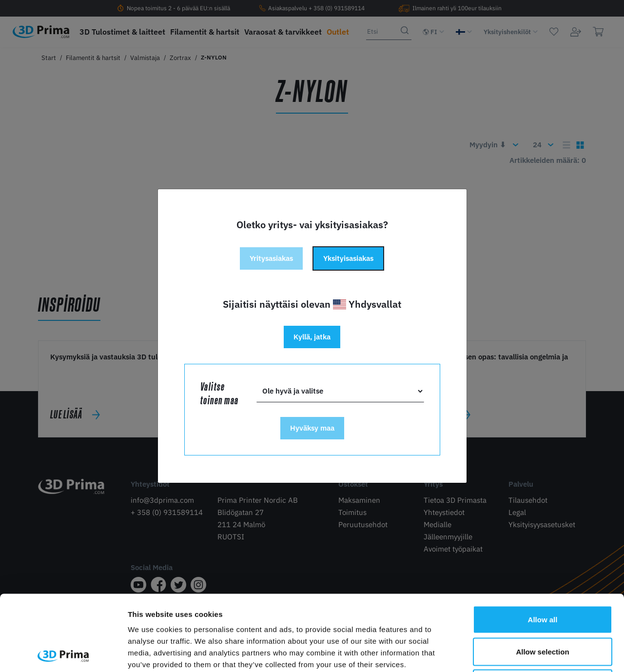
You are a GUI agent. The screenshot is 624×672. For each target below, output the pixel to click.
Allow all (543, 544)
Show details (512, 653)
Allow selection (542, 576)
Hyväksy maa (312, 428)
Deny (543, 608)
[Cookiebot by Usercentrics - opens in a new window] (63, 653)
